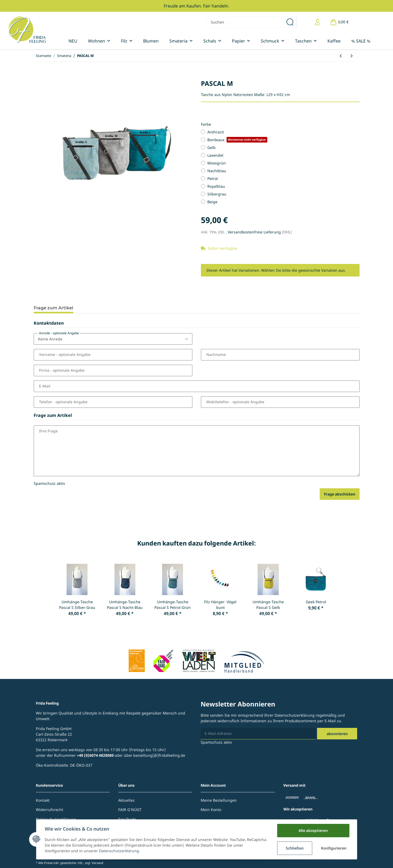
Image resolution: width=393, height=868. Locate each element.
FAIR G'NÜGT (130, 810)
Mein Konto (211, 810)
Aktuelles (126, 800)
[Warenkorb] (339, 22)
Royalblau (216, 186)
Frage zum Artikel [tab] (54, 308)
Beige (212, 202)
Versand (98, 863)
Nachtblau (217, 171)
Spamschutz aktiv (49, 483)
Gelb (211, 147)
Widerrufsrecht (49, 810)
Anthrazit (216, 132)
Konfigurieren (334, 848)
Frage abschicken (340, 494)
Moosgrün (217, 163)
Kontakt (43, 800)
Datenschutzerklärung (295, 715)
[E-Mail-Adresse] (258, 734)
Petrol (213, 178)
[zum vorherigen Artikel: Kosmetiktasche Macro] (341, 56)
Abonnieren (337, 734)
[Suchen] (245, 22)
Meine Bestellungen (219, 800)
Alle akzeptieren (313, 830)
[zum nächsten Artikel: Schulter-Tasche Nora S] (352, 56)
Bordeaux (237, 140)
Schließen (295, 848)
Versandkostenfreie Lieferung (255, 232)
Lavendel (215, 155)
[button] (318, 22)
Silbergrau (217, 194)
